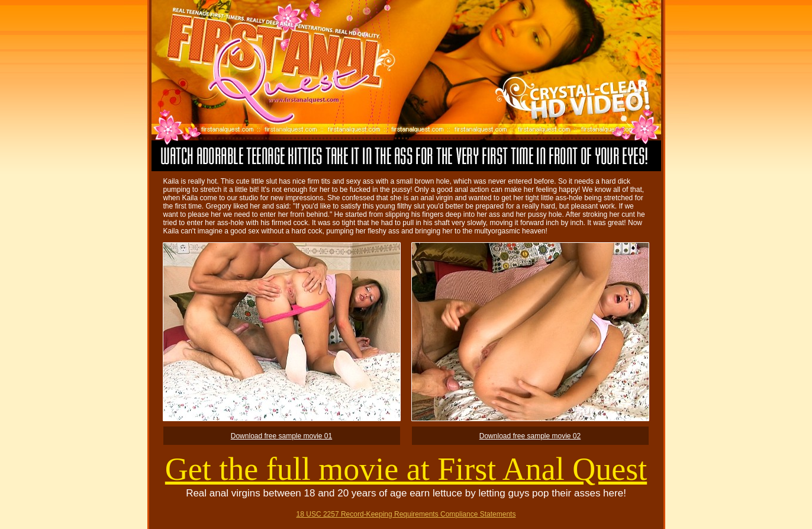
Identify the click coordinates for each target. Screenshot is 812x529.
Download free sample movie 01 (281, 436)
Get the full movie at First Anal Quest (406, 469)
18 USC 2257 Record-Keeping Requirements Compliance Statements (406, 514)
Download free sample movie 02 (530, 436)
